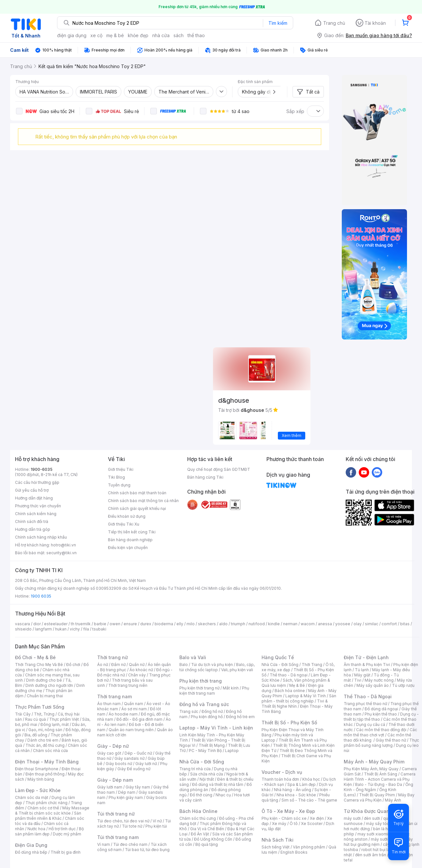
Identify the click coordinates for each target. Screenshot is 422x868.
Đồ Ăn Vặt (200, 834)
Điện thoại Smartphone (37, 769)
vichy (75, 629)
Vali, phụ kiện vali (237, 670)
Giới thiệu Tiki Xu (124, 524)
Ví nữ (157, 821)
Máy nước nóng (379, 680)
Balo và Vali (193, 657)
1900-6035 (42, 469)
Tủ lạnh (362, 670)
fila (86, 629)
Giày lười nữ (146, 764)
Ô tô (294, 824)
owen (115, 624)
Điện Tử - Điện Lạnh (366, 657)
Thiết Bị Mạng (212, 745)
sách (179, 35)
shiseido (23, 629)
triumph (238, 624)
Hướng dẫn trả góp (33, 529)
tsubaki (99, 629)
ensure (130, 624)
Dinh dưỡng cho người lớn (49, 685)
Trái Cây (23, 714)
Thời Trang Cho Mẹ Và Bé (39, 665)
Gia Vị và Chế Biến (207, 829)
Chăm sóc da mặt (32, 797)
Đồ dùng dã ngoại (381, 709)
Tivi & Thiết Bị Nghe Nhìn (295, 704)
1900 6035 (41, 596)
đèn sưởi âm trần (371, 855)
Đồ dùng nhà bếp (31, 852)
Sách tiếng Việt (276, 847)
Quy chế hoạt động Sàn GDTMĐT (219, 469)
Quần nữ (137, 665)
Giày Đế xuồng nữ (134, 769)
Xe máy (279, 824)
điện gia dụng (72, 35)
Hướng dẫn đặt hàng (34, 498)
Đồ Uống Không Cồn (213, 839)
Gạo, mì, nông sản (45, 730)
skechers (207, 624)
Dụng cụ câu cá (371, 724)
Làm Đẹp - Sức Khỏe (38, 790)
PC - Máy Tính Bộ (205, 751)
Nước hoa (36, 829)
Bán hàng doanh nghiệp (130, 540)
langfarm (43, 629)
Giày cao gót (109, 753)
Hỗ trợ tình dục (62, 829)
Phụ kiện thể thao (381, 714)
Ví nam (104, 844)
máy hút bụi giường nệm (378, 842)
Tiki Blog (116, 477)
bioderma (164, 624)
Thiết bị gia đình (66, 852)
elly (180, 624)
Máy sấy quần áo (373, 685)
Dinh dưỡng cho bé (44, 680)
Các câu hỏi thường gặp (37, 482)
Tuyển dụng (119, 485)
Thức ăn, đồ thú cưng (45, 745)
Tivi (358, 680)
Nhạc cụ (223, 795)
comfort (389, 624)
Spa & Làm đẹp (301, 784)
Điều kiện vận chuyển (128, 548)
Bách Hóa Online (198, 811)
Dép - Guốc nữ (138, 753)
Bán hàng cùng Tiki (205, 477)
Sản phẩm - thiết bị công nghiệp (299, 698)
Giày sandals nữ (129, 758)
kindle (274, 624)
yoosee (343, 624)
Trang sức (189, 711)
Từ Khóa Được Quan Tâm (372, 811)
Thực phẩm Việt (64, 719)
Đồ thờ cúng (201, 795)
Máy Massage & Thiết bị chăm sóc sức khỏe (52, 810)
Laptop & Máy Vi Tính (306, 696)
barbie (100, 624)
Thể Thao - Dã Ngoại (368, 696)
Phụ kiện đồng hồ (207, 717)
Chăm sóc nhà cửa (50, 751)
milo (191, 624)
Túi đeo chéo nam (130, 844)
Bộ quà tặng (207, 844)
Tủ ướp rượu (403, 685)
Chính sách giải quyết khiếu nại (137, 508)
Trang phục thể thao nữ (365, 704)
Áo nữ (103, 665)
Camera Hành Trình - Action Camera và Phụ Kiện (380, 779)
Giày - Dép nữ (113, 746)
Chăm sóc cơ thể (43, 808)
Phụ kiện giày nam (126, 797)
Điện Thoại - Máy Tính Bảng (47, 762)
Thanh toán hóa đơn (280, 779)
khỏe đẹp (138, 35)
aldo (223, 624)
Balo (184, 665)
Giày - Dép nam (115, 780)
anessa (325, 624)
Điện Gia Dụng (31, 845)
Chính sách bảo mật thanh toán (137, 493)
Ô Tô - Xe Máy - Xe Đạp (288, 811)
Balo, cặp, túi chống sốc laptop (217, 667)
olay (358, 624)
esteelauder (56, 624)
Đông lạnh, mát (55, 724)
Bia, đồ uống (36, 735)
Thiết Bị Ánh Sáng (381, 774)
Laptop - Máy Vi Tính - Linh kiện (216, 728)
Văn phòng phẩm (309, 847)
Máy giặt (362, 675)
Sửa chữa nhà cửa (207, 774)
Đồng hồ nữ (212, 711)
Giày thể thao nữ (391, 740)
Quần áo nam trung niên (131, 730)
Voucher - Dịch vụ (282, 772)
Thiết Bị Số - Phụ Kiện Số (289, 723)
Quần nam (134, 704)
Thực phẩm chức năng (46, 803)
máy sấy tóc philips (384, 824)
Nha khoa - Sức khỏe (296, 795)
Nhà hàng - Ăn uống (293, 790)
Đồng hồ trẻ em (240, 717)
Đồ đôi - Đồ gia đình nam (139, 719)
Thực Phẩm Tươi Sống (40, 707)
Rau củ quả (36, 719)
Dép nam (127, 792)
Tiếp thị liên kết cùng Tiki (132, 532)
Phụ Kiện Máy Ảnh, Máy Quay (371, 769)
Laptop (232, 751)
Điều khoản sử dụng (127, 516)
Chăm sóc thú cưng (198, 818)
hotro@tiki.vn (63, 545)
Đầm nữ (118, 665)
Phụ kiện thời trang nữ (199, 688)
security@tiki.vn (61, 553)
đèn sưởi (372, 818)
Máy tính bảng (41, 779)
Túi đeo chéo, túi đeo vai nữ (123, 821)
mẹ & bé (115, 35)
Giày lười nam (110, 787)
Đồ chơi (73, 665)
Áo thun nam (109, 704)
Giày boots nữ (119, 764)
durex (146, 624)
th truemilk (81, 624)
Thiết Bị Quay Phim (377, 795)
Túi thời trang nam (118, 837)
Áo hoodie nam (123, 714)
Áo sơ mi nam (134, 709)
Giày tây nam (138, 787)
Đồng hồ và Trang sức (204, 704)
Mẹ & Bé (297, 685)
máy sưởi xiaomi (386, 839)
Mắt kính (231, 688)
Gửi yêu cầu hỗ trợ (32, 490)
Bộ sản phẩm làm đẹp (49, 831)
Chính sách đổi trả (32, 521)
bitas (405, 624)
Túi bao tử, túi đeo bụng (147, 850)
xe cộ (96, 35)
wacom (308, 624)
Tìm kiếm (278, 23)
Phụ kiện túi (156, 826)
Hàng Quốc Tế (278, 657)
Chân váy (137, 675)
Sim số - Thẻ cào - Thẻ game (309, 800)
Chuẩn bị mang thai (45, 696)
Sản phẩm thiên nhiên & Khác (48, 816)
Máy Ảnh (393, 800)
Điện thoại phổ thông (45, 774)
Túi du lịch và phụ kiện (212, 665)
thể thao (196, 35)
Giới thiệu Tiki (121, 469)
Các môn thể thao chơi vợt (380, 732)
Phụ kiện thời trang (201, 681)
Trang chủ (334, 23)
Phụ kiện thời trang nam (214, 691)
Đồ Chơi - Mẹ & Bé (35, 657)
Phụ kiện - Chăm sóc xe (284, 818)
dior (37, 624)
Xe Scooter (312, 824)
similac (372, 624)
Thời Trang (312, 665)
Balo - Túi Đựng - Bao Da (379, 784)
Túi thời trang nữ (116, 814)
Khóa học (311, 779)
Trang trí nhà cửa (195, 769)
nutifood (257, 624)
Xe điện (317, 818)
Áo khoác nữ (141, 670)
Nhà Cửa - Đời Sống (202, 762)
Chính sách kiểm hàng (36, 514)
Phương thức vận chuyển (38, 506)
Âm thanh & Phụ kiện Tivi (367, 665)
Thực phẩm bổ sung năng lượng (381, 743)
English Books (294, 852)
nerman (290, 624)
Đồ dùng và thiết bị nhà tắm (218, 784)
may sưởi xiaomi (373, 834)
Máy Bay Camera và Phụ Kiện (379, 797)
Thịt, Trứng (44, 714)
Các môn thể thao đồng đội (381, 730)
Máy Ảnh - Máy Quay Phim (374, 762)
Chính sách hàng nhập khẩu (41, 537)
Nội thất (207, 779)
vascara (23, 624)
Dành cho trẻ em (43, 740)
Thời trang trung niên (128, 685)
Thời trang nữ (113, 657)
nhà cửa (161, 35)
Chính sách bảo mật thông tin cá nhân (143, 501)
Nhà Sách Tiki (278, 840)
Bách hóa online (290, 691)
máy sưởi (352, 818)
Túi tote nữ (132, 826)
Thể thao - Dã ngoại (289, 675)
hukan (61, 629)
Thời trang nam (114, 696)
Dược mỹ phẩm (67, 834)
